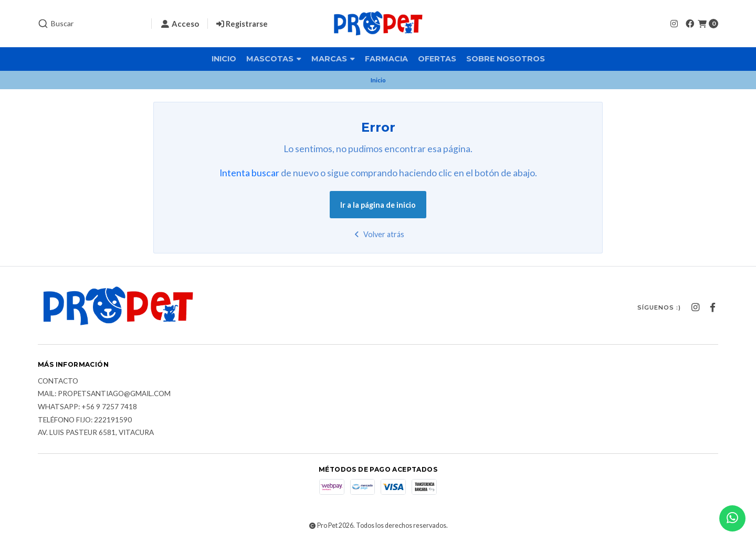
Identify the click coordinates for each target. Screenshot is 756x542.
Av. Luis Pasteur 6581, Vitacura (96, 433)
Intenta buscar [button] (249, 173)
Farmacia (386, 59)
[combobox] (90, 24)
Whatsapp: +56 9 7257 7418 (87, 407)
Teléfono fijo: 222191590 (85, 420)
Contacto (58, 381)
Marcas (333, 59)
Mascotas (274, 59)
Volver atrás (378, 234)
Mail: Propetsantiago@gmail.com (104, 394)
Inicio (224, 59)
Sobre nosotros (506, 59)
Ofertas (437, 59)
